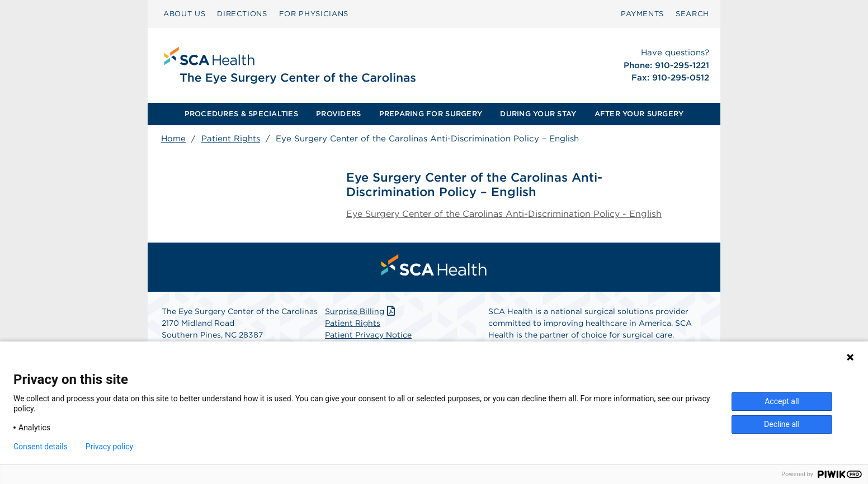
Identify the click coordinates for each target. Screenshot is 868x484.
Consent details (41, 447)
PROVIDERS (338, 114)
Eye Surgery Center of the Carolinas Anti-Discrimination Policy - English (504, 214)
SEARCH (692, 14)
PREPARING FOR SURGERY (431, 114)
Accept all (782, 401)
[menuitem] (184, 14)
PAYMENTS (642, 14)
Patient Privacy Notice (368, 335)
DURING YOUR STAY (538, 114)
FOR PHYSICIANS (314, 14)
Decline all (782, 424)
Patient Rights (231, 139)
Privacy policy (109, 447)
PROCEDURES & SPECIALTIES (241, 114)
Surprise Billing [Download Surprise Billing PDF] (361, 311)
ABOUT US (184, 14)
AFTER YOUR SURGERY (639, 114)
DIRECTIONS (242, 14)
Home (173, 139)
